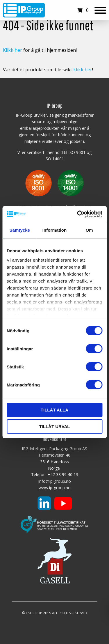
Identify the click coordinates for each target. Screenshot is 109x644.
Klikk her (12, 50)
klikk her (83, 70)
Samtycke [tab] (20, 230)
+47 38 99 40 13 (63, 474)
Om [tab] (89, 230)
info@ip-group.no (55, 481)
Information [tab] (55, 230)
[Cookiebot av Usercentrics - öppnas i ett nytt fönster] (78, 214)
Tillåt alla (54, 410)
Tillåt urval (54, 426)
